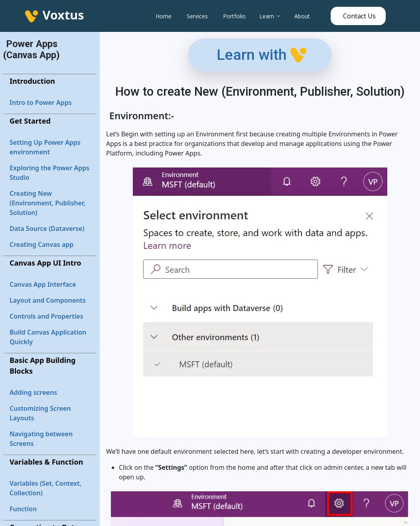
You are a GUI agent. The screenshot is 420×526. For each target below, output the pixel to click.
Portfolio (234, 16)
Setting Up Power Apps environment (45, 147)
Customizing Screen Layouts (40, 413)
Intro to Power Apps (41, 102)
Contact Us (359, 16)
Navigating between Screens (41, 439)
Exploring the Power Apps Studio (49, 173)
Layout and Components (48, 300)
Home (164, 16)
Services (197, 16)
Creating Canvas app (41, 244)
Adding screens (33, 392)
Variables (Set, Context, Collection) (45, 488)
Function (23, 509)
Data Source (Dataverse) (47, 229)
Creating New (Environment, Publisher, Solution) (47, 203)
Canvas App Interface (43, 284)
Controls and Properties (46, 316)
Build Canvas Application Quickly (48, 337)
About (302, 16)
